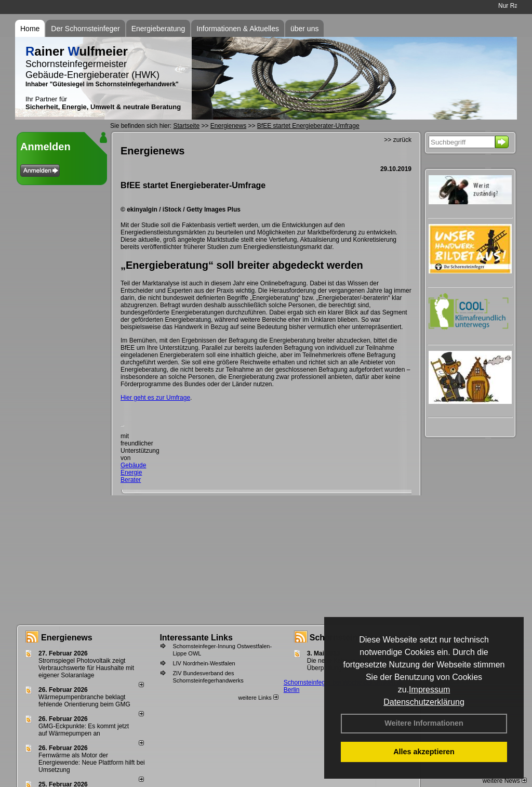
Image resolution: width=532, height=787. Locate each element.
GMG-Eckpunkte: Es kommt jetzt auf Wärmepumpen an (84, 730)
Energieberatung (158, 29)
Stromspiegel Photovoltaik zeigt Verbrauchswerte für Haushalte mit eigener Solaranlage (86, 668)
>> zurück (398, 140)
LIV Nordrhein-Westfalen (204, 663)
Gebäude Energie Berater (133, 473)
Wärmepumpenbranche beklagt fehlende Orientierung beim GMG (84, 701)
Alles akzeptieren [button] (424, 752)
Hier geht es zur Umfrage (155, 398)
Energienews (67, 638)
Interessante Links (196, 638)
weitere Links (258, 698)
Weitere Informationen (424, 723)
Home (30, 29)
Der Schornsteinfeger (85, 29)
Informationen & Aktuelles (238, 29)
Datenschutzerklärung (424, 702)
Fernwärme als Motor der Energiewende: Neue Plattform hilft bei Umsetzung (92, 763)
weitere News (505, 781)
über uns (304, 29)
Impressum (429, 690)
